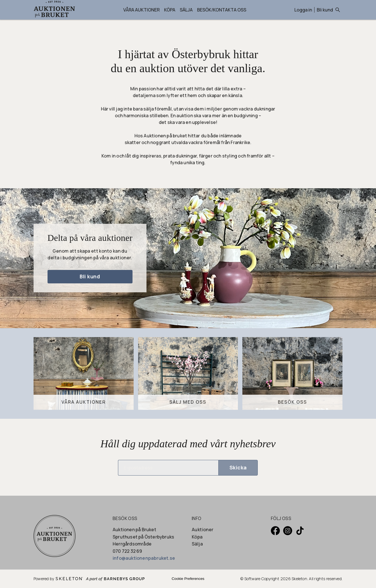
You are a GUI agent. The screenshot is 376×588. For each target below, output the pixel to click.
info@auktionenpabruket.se (144, 558)
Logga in (303, 10)
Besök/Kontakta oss (222, 10)
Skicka (238, 467)
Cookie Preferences (188, 579)
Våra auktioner (141, 10)
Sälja (186, 10)
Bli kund (325, 10)
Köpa (170, 10)
